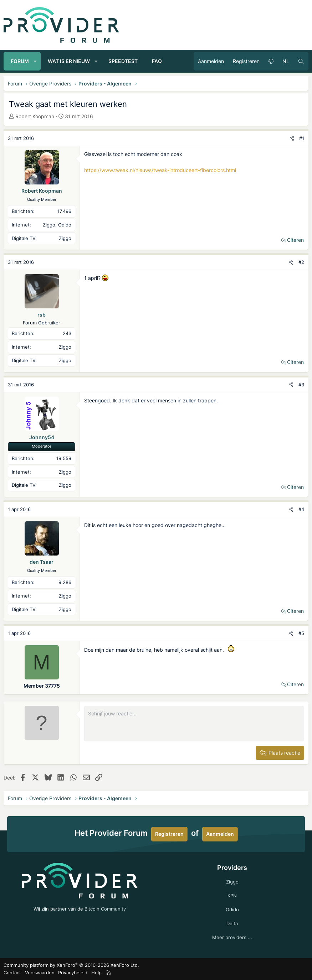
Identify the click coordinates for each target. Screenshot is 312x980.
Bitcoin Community (105, 909)
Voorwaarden (40, 973)
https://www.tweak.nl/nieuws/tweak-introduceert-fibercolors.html (160, 170)
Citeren (295, 240)
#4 (301, 509)
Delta (232, 923)
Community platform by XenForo (71, 965)
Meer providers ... (232, 937)
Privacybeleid (73, 973)
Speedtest (123, 61)
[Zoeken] (301, 61)
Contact (12, 973)
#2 (301, 262)
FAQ (157, 61)
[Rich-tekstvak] (194, 724)
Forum (20, 61)
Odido (232, 909)
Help (96, 973)
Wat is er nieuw (69, 61)
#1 (302, 138)
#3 (301, 385)
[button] (35, 61)
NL (286, 61)
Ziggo (232, 882)
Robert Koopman (35, 116)
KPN (232, 896)
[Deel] (292, 138)
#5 (301, 633)
